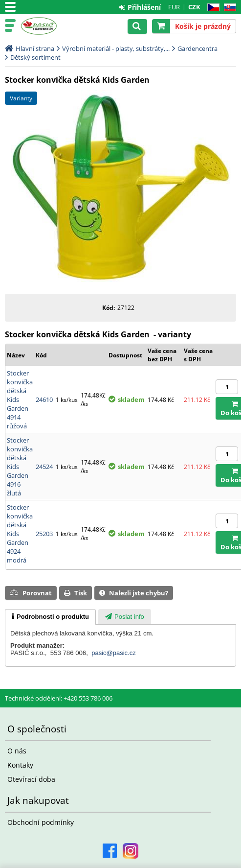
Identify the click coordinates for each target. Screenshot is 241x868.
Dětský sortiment (35, 57)
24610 (44, 399)
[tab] (50, 617)
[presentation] (50, 617)
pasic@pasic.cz (114, 653)
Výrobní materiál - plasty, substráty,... (116, 48)
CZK (194, 7)
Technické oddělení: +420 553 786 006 (59, 698)
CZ (211, 8)
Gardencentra (197, 48)
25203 (44, 534)
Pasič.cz (50, 26)
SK (228, 8)
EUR (174, 7)
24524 (44, 467)
